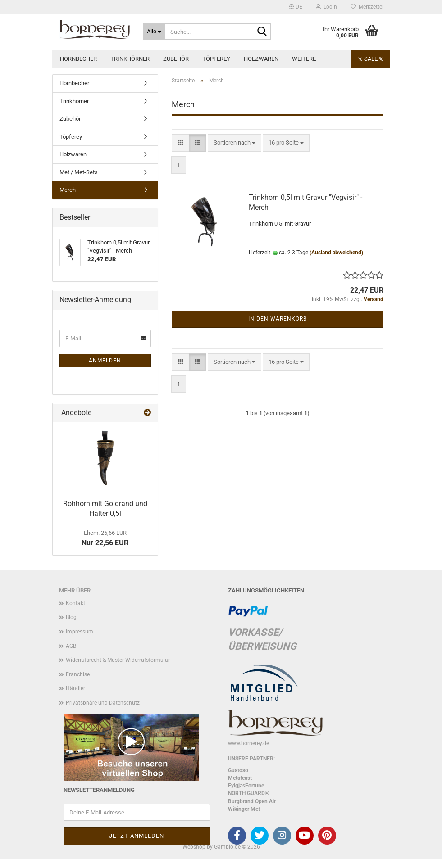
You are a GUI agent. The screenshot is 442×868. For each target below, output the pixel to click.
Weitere (304, 59)
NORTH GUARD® (248, 793)
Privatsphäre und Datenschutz (103, 703)
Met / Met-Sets (79, 172)
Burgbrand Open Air (252, 801)
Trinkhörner (130, 59)
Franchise (78, 674)
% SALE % (371, 59)
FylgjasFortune (246, 786)
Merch (68, 190)
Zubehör (176, 59)
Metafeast (240, 778)
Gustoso (238, 770)
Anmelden (105, 361)
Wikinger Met (244, 809)
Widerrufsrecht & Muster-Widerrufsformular (118, 660)
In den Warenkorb (278, 319)
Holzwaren (261, 59)
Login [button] (326, 7)
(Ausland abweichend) (336, 253)
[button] (296, 7)
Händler (75, 688)
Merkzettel (367, 7)
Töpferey (216, 59)
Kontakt (75, 603)
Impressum (80, 632)
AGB (71, 646)
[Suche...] (154, 32)
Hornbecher (78, 59)
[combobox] (235, 143)
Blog (71, 617)
